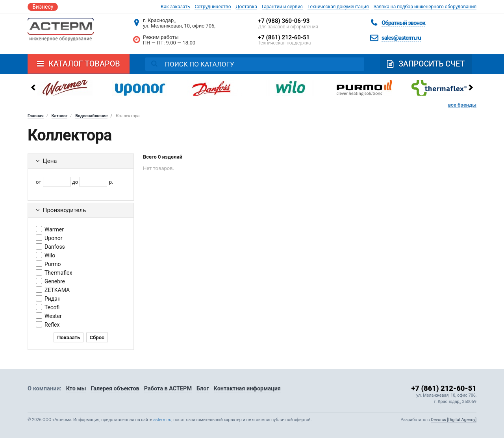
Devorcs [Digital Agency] (454, 420)
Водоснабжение (91, 116)
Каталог (60, 116)
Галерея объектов (116, 388)
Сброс (97, 337)
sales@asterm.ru (401, 38)
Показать (69, 337)
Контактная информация (249, 388)
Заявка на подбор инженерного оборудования (425, 7)
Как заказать (175, 7)
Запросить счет (427, 64)
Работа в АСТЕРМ (169, 388)
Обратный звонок (403, 23)
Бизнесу (43, 7)
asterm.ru (162, 420)
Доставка (246, 7)
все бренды (462, 105)
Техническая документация (338, 7)
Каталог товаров (79, 64)
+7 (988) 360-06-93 (284, 21)
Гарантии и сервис (282, 7)
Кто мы (76, 388)
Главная (36, 116)
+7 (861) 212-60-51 (284, 37)
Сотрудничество (213, 7)
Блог (204, 388)
